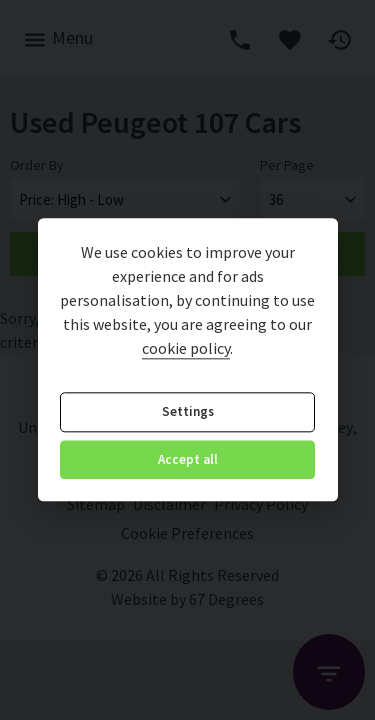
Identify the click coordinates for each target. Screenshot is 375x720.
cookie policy (186, 349)
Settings (188, 412)
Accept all (188, 459)
